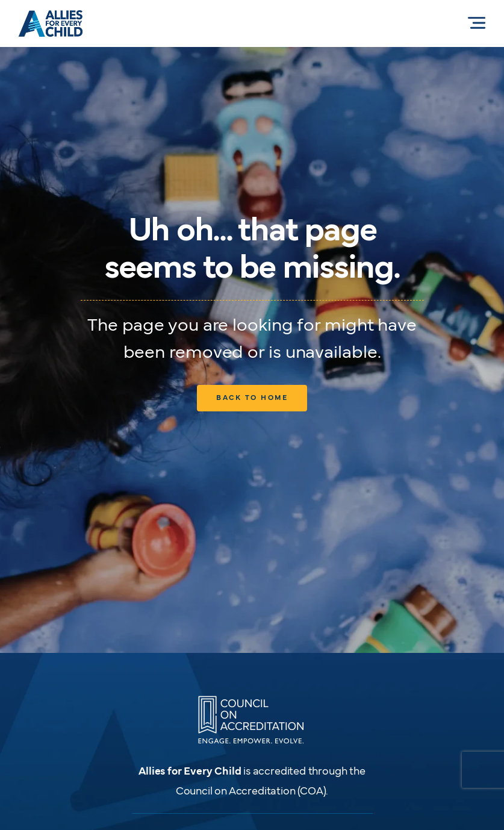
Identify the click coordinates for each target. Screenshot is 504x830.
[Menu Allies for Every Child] (477, 23)
